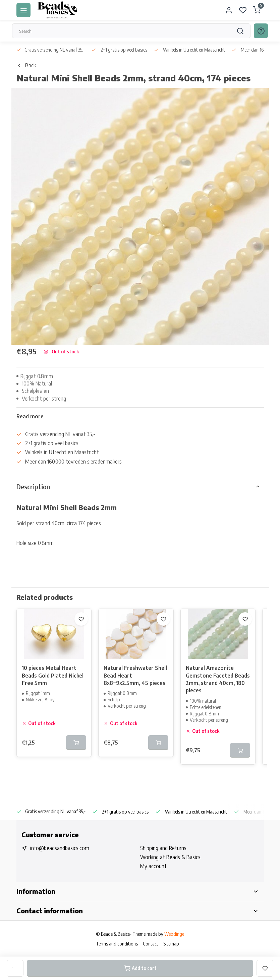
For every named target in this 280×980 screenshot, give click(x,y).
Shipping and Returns (163, 848)
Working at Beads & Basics (170, 857)
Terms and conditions (117, 944)
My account (153, 866)
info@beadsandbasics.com (60, 848)
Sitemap (171, 944)
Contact (151, 944)
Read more (30, 416)
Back (26, 65)
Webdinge (174, 934)
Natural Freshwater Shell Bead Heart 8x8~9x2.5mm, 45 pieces (135, 675)
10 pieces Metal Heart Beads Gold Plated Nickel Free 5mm (53, 675)
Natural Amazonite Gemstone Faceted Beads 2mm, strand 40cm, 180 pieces (218, 679)
